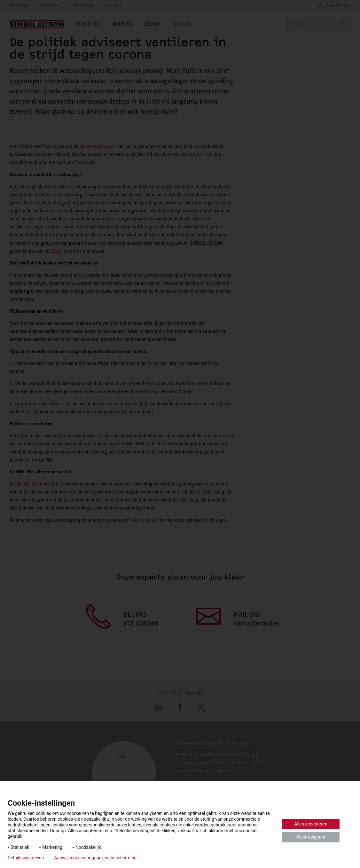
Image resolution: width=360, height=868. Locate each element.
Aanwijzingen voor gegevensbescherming (95, 858)
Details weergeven (26, 858)
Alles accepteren (311, 824)
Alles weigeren (311, 837)
